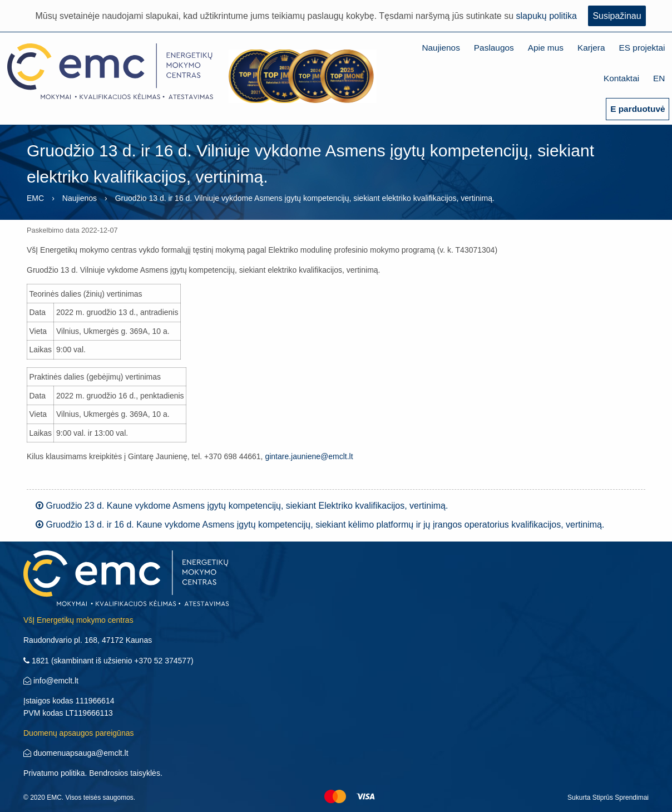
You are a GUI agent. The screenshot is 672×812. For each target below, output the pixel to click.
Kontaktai (621, 78)
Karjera (591, 48)
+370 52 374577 (162, 661)
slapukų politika (547, 16)
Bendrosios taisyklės (125, 773)
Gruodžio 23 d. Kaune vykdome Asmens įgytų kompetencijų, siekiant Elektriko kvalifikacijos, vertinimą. (242, 506)
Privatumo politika (54, 773)
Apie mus (546, 48)
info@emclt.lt (51, 681)
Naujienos (441, 48)
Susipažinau (617, 16)
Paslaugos (494, 48)
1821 (36, 661)
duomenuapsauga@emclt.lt (76, 753)
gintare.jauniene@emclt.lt (309, 456)
